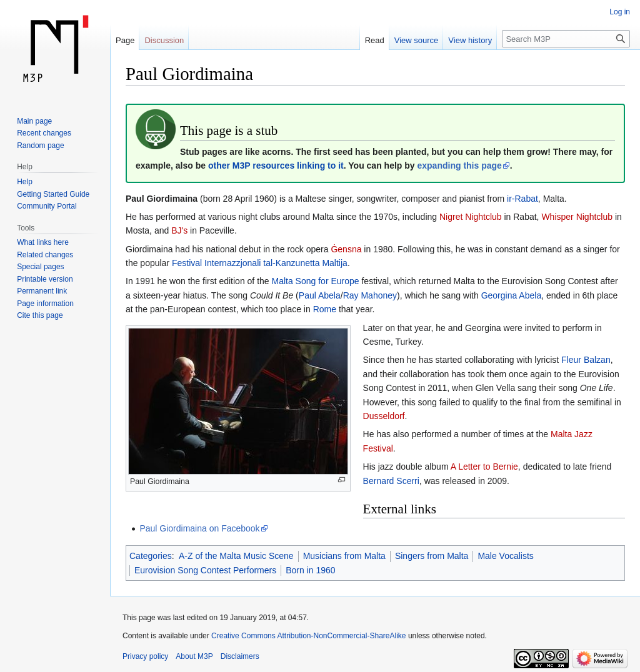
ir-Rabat (522, 199)
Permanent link (42, 291)
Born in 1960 (310, 570)
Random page (40, 146)
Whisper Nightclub (577, 217)
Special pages (40, 267)
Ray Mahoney (370, 295)
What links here (43, 242)
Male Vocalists (505, 556)
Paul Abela (320, 295)
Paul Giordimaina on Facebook (199, 528)
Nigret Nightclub (471, 217)
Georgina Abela (512, 295)
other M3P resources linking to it (276, 166)
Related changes (45, 255)
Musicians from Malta (344, 556)
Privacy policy (145, 656)
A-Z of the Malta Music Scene (236, 556)
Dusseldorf (384, 416)
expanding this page (459, 166)
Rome (325, 309)
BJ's (179, 230)
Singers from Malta (432, 556)
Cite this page (40, 315)
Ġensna (346, 249)
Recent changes (44, 133)
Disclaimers (240, 656)
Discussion (164, 40)
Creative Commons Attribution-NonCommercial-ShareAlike (308, 636)
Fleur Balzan (586, 360)
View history (470, 40)
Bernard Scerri (391, 481)
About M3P (194, 656)
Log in (620, 12)
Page (125, 40)
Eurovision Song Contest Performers (205, 570)
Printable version (45, 279)
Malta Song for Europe (316, 281)
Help (25, 182)
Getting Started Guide (53, 194)
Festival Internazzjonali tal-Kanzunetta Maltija (260, 263)
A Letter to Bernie (484, 467)
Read (375, 40)
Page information (45, 304)
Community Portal (47, 206)
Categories (151, 556)
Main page (34, 121)
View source (417, 40)
